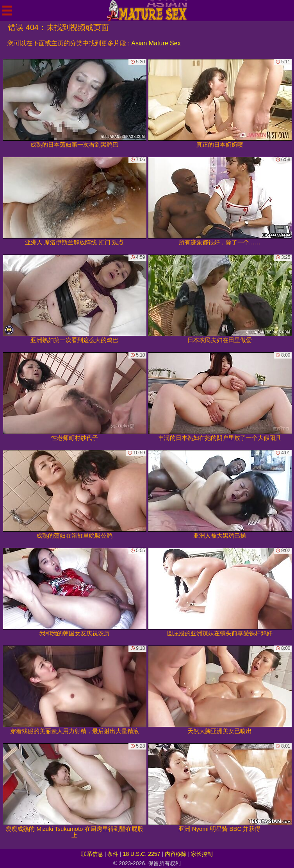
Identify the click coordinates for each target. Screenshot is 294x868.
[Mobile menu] (7, 11)
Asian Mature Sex (156, 43)
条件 (113, 854)
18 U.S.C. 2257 (142, 854)
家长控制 (202, 854)
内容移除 (176, 854)
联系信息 (92, 854)
